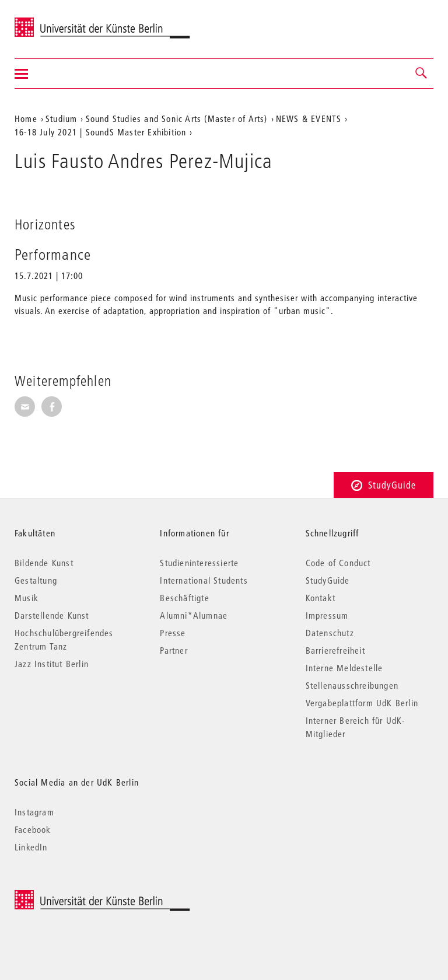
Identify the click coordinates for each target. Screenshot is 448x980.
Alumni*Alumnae (194, 615)
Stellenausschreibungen (352, 685)
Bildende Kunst (44, 563)
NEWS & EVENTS (309, 118)
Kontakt (321, 598)
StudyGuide (384, 485)
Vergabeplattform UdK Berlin (362, 703)
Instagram (34, 812)
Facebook (33, 829)
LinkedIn (31, 847)
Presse (173, 633)
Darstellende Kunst (52, 615)
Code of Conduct (338, 563)
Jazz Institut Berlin (52, 664)
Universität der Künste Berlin (60, 22)
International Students (204, 580)
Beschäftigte (184, 598)
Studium (61, 118)
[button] (422, 74)
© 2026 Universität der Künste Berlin (76, 896)
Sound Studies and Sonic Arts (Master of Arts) (177, 118)
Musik (27, 598)
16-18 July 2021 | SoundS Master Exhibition (100, 132)
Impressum (327, 615)
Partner (174, 650)
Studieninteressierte (199, 563)
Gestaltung (36, 580)
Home (26, 118)
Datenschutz (330, 633)
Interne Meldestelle (344, 668)
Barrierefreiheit (335, 650)
